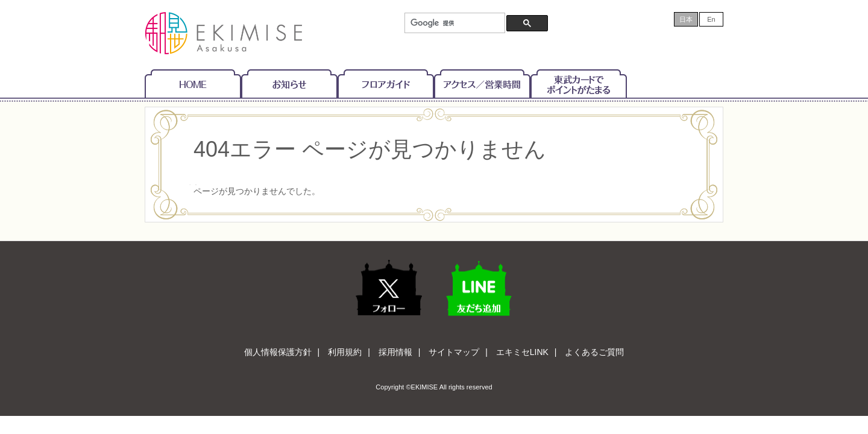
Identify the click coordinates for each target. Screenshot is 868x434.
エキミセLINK (522, 352)
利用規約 (345, 352)
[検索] (454, 23)
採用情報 (395, 352)
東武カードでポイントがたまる (579, 83)
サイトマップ (454, 352)
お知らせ (289, 83)
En (711, 19)
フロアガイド (386, 83)
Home (193, 83)
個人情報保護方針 (278, 352)
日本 (686, 19)
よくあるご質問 (594, 352)
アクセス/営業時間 (482, 83)
